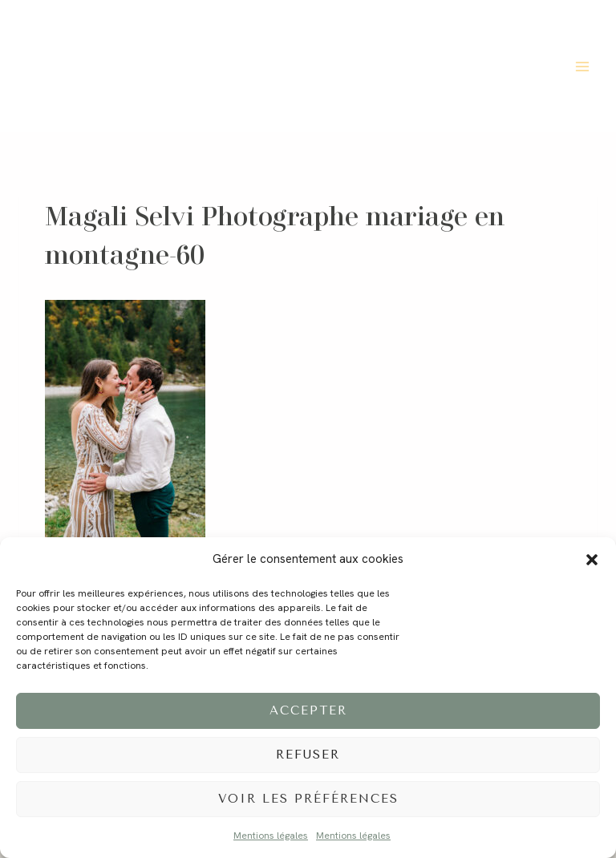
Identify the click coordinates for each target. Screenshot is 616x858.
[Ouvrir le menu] (582, 66)
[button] (592, 560)
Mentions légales (271, 836)
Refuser (308, 755)
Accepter (308, 710)
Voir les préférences (308, 799)
